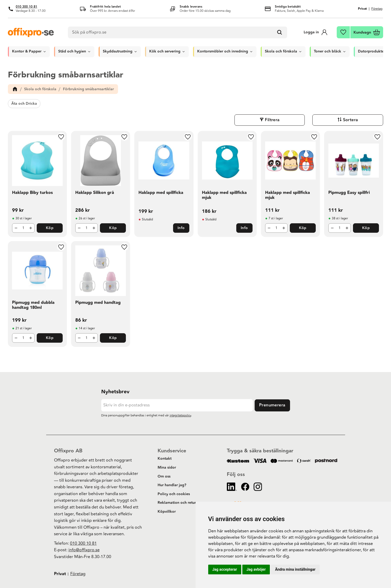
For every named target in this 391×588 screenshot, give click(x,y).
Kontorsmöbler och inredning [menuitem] (223, 51)
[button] (344, 32)
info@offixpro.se (84, 550)
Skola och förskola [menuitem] (281, 51)
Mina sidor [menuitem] (167, 468)
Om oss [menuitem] (164, 476)
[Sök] (281, 33)
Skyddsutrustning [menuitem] (118, 51)
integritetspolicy (180, 415)
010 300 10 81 (26, 7)
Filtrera (331, 120)
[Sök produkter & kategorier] (178, 33)
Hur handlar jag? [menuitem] (172, 485)
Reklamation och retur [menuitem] (177, 503)
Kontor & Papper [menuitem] (27, 51)
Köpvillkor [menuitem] (167, 512)
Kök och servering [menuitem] (165, 51)
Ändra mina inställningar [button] (295, 569)
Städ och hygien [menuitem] (72, 51)
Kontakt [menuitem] (165, 459)
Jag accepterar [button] (225, 569)
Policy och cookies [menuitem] (174, 494)
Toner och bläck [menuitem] (328, 51)
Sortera (370, 120)
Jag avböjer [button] (256, 569)
